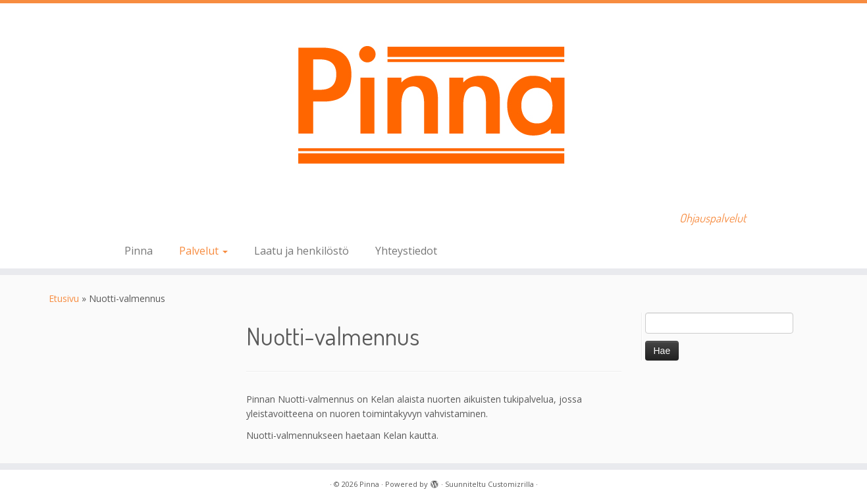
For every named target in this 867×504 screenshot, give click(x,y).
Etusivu (64, 298)
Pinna (139, 251)
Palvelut (203, 251)
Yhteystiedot (406, 251)
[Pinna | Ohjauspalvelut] (433, 102)
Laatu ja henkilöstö (302, 251)
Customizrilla (511, 484)
